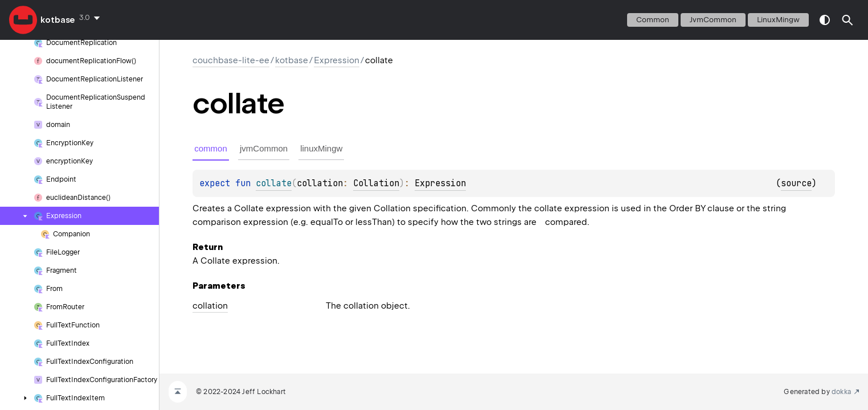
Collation (376, 183)
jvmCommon (713, 20)
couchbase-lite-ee (231, 60)
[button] (847, 20)
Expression (337, 60)
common (653, 20)
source (796, 183)
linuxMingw (778, 20)
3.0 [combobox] (85, 17)
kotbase (58, 20)
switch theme (825, 20)
